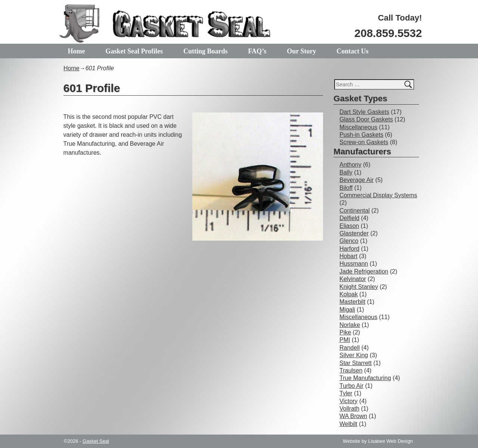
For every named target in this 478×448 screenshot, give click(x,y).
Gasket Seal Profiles (134, 51)
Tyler (346, 393)
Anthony (350, 165)
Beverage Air (357, 180)
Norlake (350, 325)
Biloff (346, 188)
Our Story (301, 51)
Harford (349, 249)
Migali (347, 310)
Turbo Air (351, 386)
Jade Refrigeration (364, 271)
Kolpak (349, 294)
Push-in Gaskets (361, 135)
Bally (346, 172)
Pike (345, 332)
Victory (349, 401)
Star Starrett (356, 363)
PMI (345, 340)
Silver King (354, 355)
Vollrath (349, 409)
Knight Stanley (359, 287)
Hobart (348, 256)
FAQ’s (257, 51)
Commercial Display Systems (378, 195)
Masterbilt (352, 302)
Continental (355, 211)
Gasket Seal (96, 441)
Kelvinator (353, 279)
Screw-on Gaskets (364, 142)
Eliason (349, 226)
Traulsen (351, 370)
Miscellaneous (358, 127)
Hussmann (354, 264)
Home (77, 51)
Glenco (349, 241)
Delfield (349, 218)
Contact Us (353, 51)
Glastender (354, 233)
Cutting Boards (206, 51)
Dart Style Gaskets (364, 112)
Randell (350, 348)
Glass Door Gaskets (366, 119)
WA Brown (353, 416)
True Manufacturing (365, 378)
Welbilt (348, 424)
